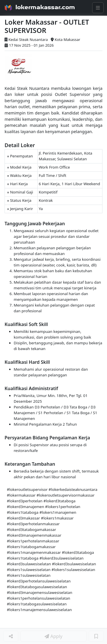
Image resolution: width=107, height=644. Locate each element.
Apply (53, 636)
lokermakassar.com (45, 7)
